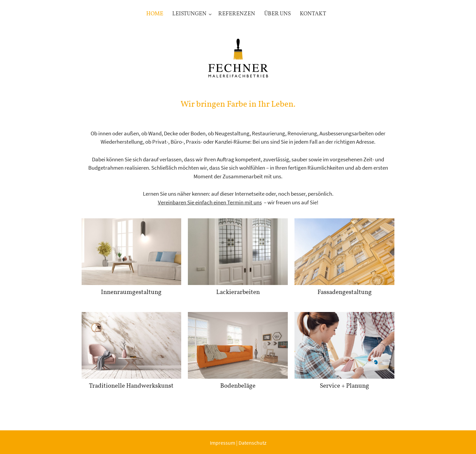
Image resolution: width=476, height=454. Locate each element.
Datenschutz (252, 443)
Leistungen (189, 14)
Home (155, 14)
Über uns (277, 14)
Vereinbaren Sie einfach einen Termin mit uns (210, 202)
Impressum (223, 443)
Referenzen (237, 14)
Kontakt (313, 14)
